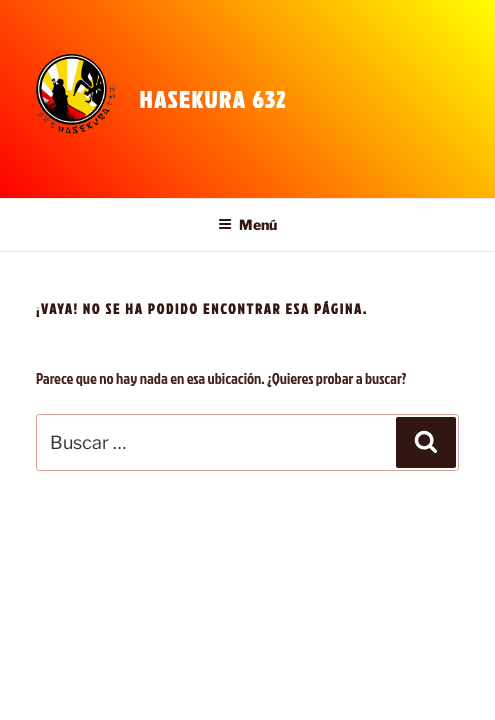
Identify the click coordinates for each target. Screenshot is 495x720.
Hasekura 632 (212, 99)
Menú (247, 224)
